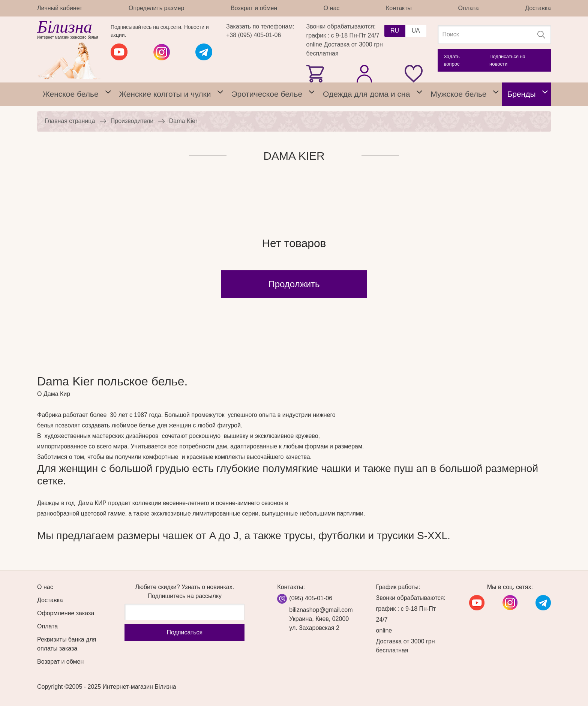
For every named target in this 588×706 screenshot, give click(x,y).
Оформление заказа (66, 613)
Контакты (399, 8)
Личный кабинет (60, 8)
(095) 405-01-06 (311, 598)
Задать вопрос (452, 60)
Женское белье (70, 94)
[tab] (108, 94)
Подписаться (184, 632)
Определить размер (156, 8)
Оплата (469, 8)
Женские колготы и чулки (165, 94)
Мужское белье (458, 94)
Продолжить (294, 284)
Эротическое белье (267, 94)
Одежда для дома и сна (366, 94)
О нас (332, 8)
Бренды (521, 94)
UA (415, 31)
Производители (132, 121)
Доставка (538, 8)
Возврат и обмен (254, 8)
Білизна (65, 27)
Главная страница (70, 121)
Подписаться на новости (507, 60)
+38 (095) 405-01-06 (253, 35)
